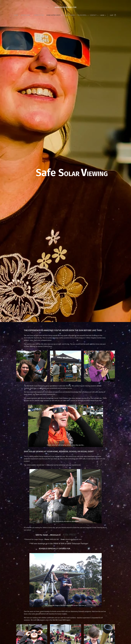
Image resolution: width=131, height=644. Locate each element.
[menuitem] (18, 15)
